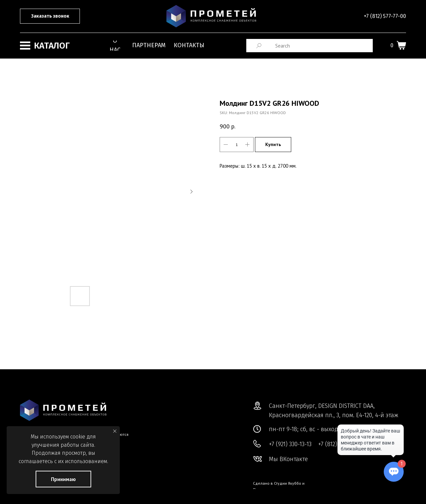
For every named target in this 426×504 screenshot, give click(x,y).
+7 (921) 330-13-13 (290, 444)
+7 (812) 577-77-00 (385, 16)
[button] (50, 16)
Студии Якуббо (288, 483)
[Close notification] (115, 431)
